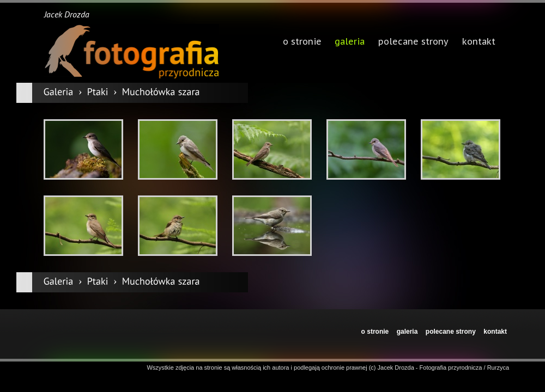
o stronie (375, 332)
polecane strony (451, 332)
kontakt (495, 332)
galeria (350, 42)
